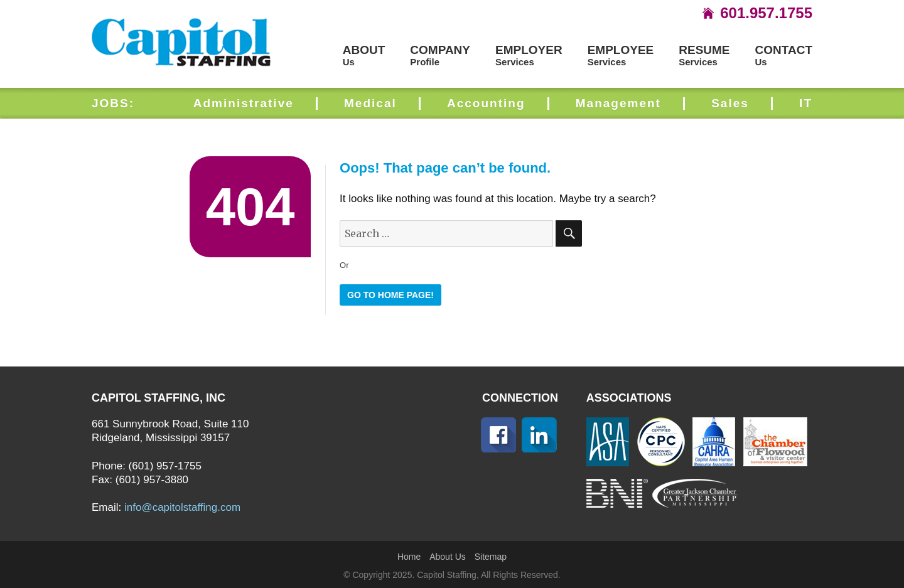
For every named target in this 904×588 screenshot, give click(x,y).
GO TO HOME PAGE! (390, 295)
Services (529, 56)
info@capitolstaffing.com (182, 507)
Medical (370, 103)
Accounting (486, 103)
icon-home (708, 13)
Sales (730, 103)
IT (806, 103)
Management (618, 103)
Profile (440, 56)
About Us (448, 557)
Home (409, 557)
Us (364, 56)
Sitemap (491, 557)
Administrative (244, 103)
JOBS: (113, 103)
